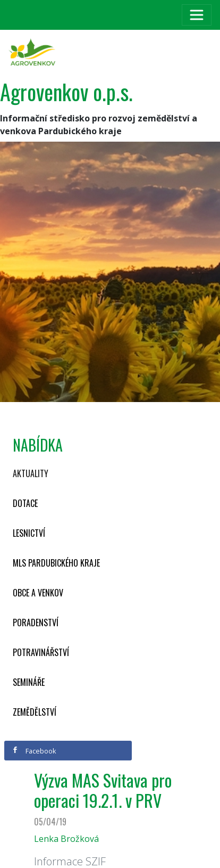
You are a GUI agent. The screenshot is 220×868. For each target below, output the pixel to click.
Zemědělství (35, 712)
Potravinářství (41, 652)
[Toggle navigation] (197, 15)
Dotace (25, 503)
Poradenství (36, 623)
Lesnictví (29, 533)
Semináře (29, 682)
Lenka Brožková (66, 839)
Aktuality (31, 473)
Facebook (34, 751)
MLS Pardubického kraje (56, 563)
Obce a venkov (38, 593)
